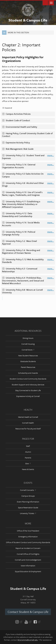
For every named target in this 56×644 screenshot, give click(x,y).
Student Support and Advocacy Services (28, 385)
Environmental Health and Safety (20, 127)
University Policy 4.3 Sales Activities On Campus (23, 175)
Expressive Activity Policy (16, 143)
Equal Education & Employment (28, 571)
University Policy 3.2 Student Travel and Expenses (23, 157)
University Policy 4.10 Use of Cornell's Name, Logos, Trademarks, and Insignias (22, 194)
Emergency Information (28, 537)
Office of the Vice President (28, 531)
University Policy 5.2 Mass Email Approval (19, 242)
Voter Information (28, 566)
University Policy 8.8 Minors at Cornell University (22, 291)
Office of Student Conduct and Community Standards (28, 542)
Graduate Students (28, 361)
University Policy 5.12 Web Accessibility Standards (23, 261)
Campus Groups (28, 496)
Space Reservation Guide (28, 507)
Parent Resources (28, 367)
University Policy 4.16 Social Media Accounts (21, 224)
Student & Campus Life (28, 20)
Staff (28, 446)
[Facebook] (37, 622)
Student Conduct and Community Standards (28, 379)
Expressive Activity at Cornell (28, 396)
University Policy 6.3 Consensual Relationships (20, 270)
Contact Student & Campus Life (28, 612)
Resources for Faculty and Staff (28, 429)
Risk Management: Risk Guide (18, 149)
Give (28, 463)
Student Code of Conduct (16, 120)
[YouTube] (28, 622)
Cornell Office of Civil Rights (28, 554)
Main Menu (51, 3)
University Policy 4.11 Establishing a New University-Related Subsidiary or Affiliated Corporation (21, 204)
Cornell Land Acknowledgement (28, 560)
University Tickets (28, 513)
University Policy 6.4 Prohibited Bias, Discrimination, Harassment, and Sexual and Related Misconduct (23, 281)
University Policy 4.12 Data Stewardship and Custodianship (17, 215)
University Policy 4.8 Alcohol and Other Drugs (23, 184)
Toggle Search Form (45, 3)
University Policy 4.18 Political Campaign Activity (19, 233)
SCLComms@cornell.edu (29, 640)
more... (51, 155)
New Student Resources (28, 356)
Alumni (28, 452)
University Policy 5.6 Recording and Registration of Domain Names (21, 252)
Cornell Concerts (28, 490)
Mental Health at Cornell (28, 417)
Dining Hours (28, 338)
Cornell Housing (28, 344)
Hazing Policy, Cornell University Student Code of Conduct (27, 135)
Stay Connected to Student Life (28, 390)
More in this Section (16, 33)
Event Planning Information (28, 502)
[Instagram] (19, 622)
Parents (28, 458)
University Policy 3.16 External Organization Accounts (19, 166)
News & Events (28, 469)
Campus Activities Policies (16, 114)
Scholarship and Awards (28, 373)
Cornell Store (28, 350)
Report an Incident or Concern (28, 548)
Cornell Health (28, 423)
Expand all (8, 108)
